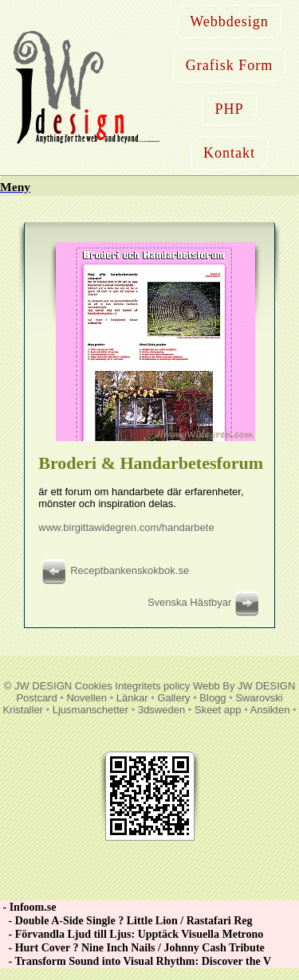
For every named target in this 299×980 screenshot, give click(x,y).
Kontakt (229, 153)
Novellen (87, 698)
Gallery (173, 698)
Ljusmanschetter (90, 710)
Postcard (36, 698)
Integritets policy (152, 686)
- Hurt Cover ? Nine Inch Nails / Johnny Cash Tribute (132, 948)
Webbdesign (229, 21)
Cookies (94, 686)
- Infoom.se (28, 907)
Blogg (212, 698)
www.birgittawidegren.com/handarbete (126, 527)
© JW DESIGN (38, 686)
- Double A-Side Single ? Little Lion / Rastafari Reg (126, 921)
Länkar (132, 698)
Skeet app (218, 710)
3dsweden (161, 710)
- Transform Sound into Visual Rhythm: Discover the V (136, 961)
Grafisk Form (230, 65)
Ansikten (270, 710)
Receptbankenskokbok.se (114, 570)
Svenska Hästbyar (206, 602)
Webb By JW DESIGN (244, 686)
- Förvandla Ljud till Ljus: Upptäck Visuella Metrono (132, 934)
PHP (229, 109)
